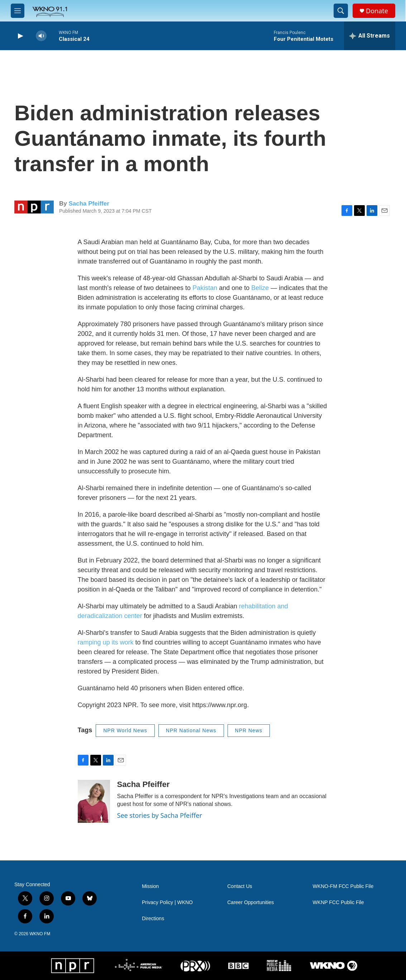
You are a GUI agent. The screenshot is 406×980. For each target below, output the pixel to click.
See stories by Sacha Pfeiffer (160, 815)
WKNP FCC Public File (338, 902)
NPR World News (125, 730)
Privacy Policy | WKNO (167, 902)
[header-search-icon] (341, 11)
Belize (260, 288)
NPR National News (191, 730)
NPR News (249, 730)
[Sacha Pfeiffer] (94, 801)
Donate (377, 11)
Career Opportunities (250, 902)
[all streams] (370, 36)
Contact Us (240, 886)
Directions (153, 919)
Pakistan (205, 288)
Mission (150, 886)
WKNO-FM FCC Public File (343, 886)
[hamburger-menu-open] (18, 11)
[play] (20, 36)
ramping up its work (106, 642)
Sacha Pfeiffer (89, 204)
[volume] (41, 36)
